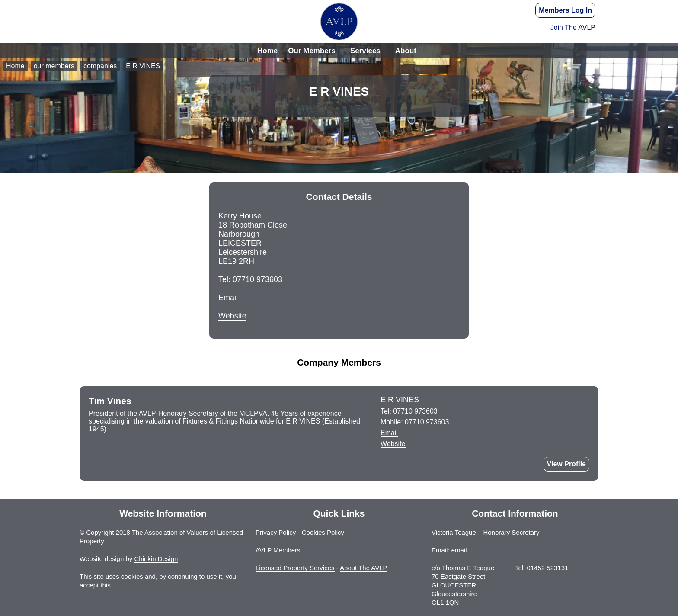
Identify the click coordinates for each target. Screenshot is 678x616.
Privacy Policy (276, 532)
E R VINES (143, 66)
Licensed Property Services (295, 568)
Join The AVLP (573, 27)
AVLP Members (278, 550)
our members (54, 66)
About (406, 51)
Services (365, 51)
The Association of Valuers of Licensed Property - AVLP (339, 22)
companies (100, 66)
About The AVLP (364, 568)
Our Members (312, 51)
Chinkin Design (156, 559)
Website (232, 316)
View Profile (566, 464)
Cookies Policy (323, 532)
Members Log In (565, 10)
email (459, 550)
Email (228, 298)
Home (267, 51)
